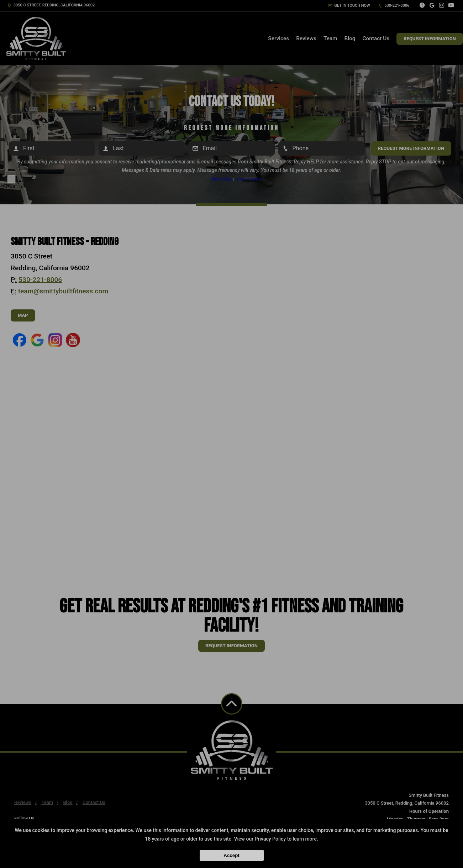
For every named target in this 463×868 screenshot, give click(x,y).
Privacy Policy (270, 839)
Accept (231, 855)
